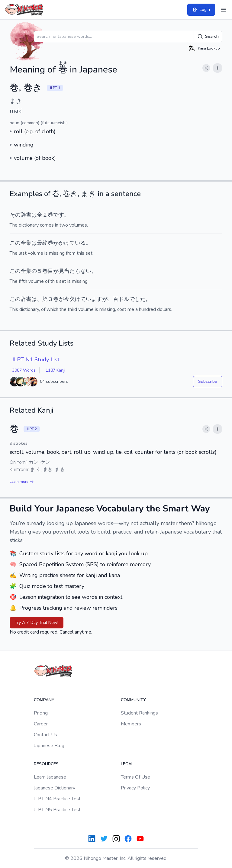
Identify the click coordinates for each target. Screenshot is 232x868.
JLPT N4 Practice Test (57, 799)
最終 (42, 243)
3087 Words (24, 370)
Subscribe (208, 381)
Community (133, 700)
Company (44, 700)
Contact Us (45, 735)
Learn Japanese (50, 777)
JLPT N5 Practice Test (57, 810)
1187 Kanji (55, 370)
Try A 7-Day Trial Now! (37, 623)
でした (137, 299)
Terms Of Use (135, 777)
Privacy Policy (135, 788)
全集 (26, 243)
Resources (46, 764)
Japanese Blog (49, 746)
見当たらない (75, 271)
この (15, 243)
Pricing (41, 713)
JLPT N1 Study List (36, 360)
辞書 (26, 215)
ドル (124, 299)
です (59, 215)
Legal (127, 764)
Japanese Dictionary (55, 788)
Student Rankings (139, 713)
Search (208, 37)
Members (131, 724)
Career (41, 724)
